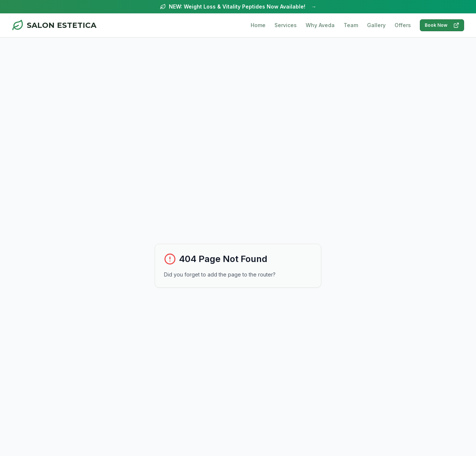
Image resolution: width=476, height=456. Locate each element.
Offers (403, 25)
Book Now (442, 25)
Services (286, 25)
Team (351, 25)
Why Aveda (320, 25)
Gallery (376, 25)
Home (258, 25)
